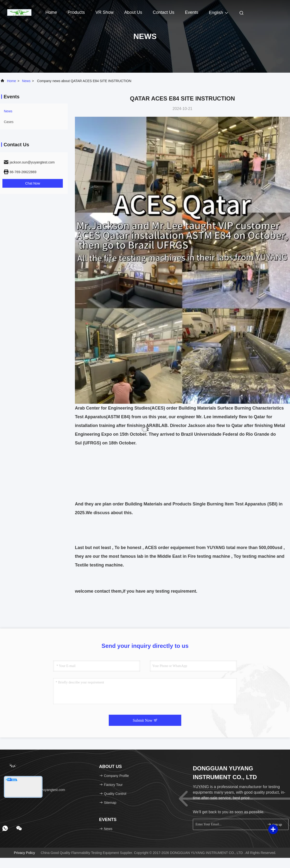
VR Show (105, 12)
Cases (9, 122)
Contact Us (163, 12)
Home (51, 12)
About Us (133, 12)
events (192, 12)
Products (76, 12)
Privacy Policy (25, 853)
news (26, 81)
